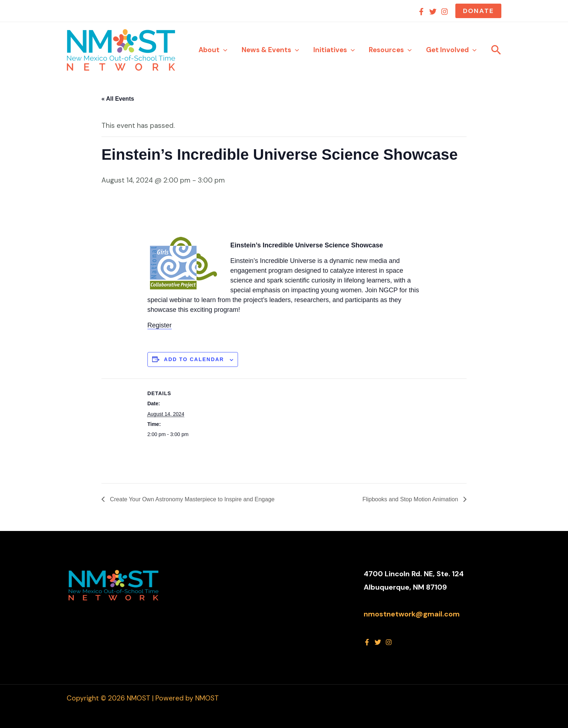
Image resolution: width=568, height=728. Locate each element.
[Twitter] (433, 12)
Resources (391, 50)
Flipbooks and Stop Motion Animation (411, 499)
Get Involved (452, 50)
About (215, 50)
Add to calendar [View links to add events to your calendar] (194, 359)
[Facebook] (421, 12)
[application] (225, 50)
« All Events (118, 99)
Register (160, 325)
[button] (478, 11)
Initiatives (335, 50)
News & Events (272, 50)
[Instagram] (444, 12)
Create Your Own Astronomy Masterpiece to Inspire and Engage (191, 499)
